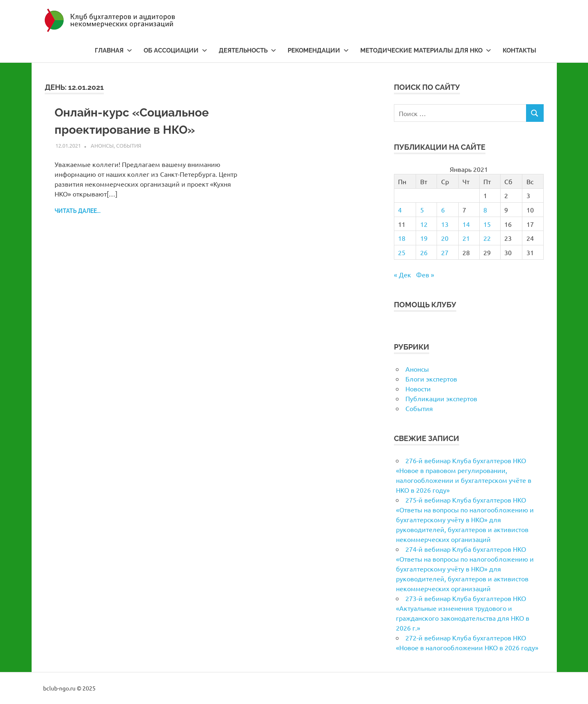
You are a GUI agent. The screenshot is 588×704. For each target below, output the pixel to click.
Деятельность (247, 50)
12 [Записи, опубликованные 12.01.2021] (424, 224)
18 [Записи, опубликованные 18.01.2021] (402, 238)
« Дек (403, 274)
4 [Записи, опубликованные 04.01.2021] (400, 210)
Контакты (519, 50)
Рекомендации (318, 50)
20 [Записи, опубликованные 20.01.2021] (445, 238)
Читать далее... (78, 211)
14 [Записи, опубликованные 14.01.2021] (466, 224)
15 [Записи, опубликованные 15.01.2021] (487, 224)
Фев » (425, 274)
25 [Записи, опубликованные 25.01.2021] (402, 252)
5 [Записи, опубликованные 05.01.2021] (422, 210)
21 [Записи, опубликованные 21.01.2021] (466, 238)
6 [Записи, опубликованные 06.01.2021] (443, 210)
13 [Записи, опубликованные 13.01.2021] (445, 224)
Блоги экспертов (431, 379)
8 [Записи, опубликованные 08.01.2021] (485, 210)
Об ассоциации (175, 50)
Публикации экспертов (441, 398)
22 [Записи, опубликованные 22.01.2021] (487, 238)
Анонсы (102, 145)
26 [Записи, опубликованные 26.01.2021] (424, 252)
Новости (418, 389)
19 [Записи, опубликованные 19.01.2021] (424, 238)
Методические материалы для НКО (426, 50)
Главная (113, 50)
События (129, 145)
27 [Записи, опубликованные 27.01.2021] (445, 252)
